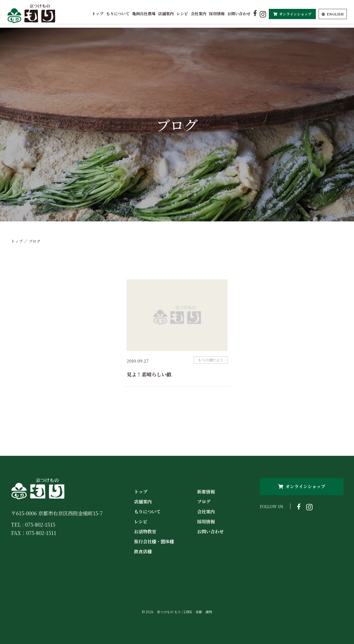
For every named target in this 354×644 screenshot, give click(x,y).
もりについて (118, 14)
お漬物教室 (145, 532)
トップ (98, 14)
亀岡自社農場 (144, 14)
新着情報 (206, 492)
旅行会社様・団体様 (154, 541)
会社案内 (199, 14)
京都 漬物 (204, 612)
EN (333, 14)
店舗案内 (166, 14)
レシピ (182, 14)
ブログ (204, 502)
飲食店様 (143, 551)
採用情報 (217, 14)
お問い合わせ (239, 14)
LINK (188, 612)
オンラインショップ (292, 14)
